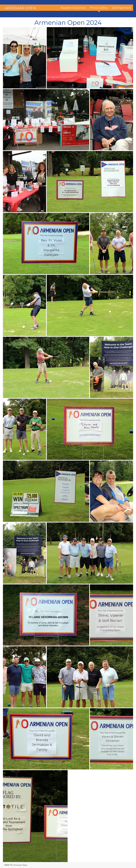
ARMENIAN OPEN (20, 8)
